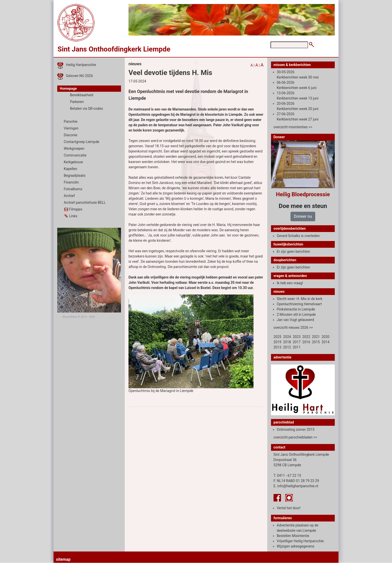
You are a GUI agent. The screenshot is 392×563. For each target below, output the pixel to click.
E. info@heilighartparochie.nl (296, 486)
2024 (287, 337)
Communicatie (75, 155)
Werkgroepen (74, 148)
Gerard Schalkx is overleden (298, 236)
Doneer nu (303, 216)
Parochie (71, 121)
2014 (325, 342)
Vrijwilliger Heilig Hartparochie (300, 541)
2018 (287, 342)
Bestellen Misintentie (293, 536)
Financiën (71, 182)
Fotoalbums (73, 189)
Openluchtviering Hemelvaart (299, 304)
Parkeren (77, 102)
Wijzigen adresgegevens (295, 546)
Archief (69, 196)
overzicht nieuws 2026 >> (293, 327)
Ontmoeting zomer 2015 (296, 429)
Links (70, 216)
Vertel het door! (289, 508)
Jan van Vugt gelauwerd (295, 320)
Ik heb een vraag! (290, 283)
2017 (297, 342)
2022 (306, 337)
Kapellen (70, 169)
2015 (316, 342)
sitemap (63, 559)
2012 (287, 347)
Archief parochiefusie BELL (85, 202)
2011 (297, 347)
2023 (297, 337)
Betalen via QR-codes (86, 108)
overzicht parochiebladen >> (295, 437)
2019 (277, 342)
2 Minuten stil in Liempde (296, 314)
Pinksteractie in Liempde (296, 309)
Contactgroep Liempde (81, 142)
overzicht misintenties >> (293, 127)
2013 (277, 347)
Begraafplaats (75, 175)
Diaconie (70, 135)
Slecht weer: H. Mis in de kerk (299, 299)
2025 (277, 337)
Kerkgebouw (73, 162)
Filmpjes (73, 209)
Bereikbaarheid (82, 95)
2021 (316, 337)
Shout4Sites (70, 317)
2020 (325, 337)
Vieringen (71, 128)
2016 (306, 342)
